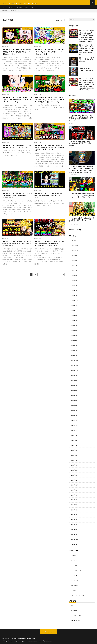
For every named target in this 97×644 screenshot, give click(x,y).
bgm (72, 555)
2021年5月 (74, 515)
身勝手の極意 (27, 32)
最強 (61, 81)
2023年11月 (75, 367)
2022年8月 (74, 441)
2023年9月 (74, 377)
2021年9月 (74, 495)
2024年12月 (75, 303)
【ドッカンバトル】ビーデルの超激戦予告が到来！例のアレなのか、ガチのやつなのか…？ (49, 205)
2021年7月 (74, 505)
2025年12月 (75, 244)
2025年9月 (74, 259)
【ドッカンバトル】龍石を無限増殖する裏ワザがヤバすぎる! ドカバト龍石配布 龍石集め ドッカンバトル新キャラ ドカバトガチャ (82, 199)
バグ (35, 9)
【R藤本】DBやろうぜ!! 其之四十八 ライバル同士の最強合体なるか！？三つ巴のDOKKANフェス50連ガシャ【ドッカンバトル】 (49, 106)
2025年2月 (74, 294)
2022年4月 (74, 461)
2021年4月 (74, 520)
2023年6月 (74, 392)
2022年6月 (74, 451)
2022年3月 (74, 466)
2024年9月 (74, 318)
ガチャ (73, 560)
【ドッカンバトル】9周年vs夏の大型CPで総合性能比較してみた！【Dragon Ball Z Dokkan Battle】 (82, 224)
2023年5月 (74, 397)
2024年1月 (74, 358)
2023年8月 (74, 382)
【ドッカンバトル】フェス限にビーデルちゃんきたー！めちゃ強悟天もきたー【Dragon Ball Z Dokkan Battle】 (17, 105)
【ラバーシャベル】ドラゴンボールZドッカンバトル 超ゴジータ (86, 64)
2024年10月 (75, 313)
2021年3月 (74, 525)
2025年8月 (74, 264)
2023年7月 (74, 387)
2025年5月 (74, 279)
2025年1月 (74, 299)
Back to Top (48, 631)
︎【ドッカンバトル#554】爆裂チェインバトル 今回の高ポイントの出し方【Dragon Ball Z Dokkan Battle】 (17, 254)
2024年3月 (74, 348)
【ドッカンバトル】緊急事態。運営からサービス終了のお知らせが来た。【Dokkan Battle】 (82, 147)
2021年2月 (74, 530)
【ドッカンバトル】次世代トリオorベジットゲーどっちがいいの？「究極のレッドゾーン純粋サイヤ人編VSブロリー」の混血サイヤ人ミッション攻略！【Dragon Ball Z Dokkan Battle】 (86, 39)
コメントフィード (76, 614)
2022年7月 (74, 446)
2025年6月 (74, 274)
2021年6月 (74, 510)
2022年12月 (75, 422)
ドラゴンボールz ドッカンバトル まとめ (25, 637)
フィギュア (74, 570)
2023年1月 (74, 417)
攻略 (30, 9)
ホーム (4, 9)
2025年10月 (75, 254)
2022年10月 (75, 431)
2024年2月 (74, 353)
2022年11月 (75, 426)
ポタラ (73, 580)
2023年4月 (74, 402)
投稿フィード (75, 610)
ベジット (74, 575)
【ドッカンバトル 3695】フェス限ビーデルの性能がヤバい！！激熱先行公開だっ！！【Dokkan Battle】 (17, 56)
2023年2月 (74, 412)
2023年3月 (74, 407)
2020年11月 (75, 545)
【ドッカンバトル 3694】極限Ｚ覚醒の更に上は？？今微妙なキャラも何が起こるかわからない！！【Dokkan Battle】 (49, 155)
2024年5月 (74, 338)
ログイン (74, 605)
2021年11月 (75, 486)
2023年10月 (75, 372)
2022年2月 (74, 471)
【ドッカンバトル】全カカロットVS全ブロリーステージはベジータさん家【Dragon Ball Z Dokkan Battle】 (49, 56)
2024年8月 (74, 323)
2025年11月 (75, 249)
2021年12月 (75, 481)
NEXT (59, 288)
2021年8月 (74, 500)
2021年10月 (75, 490)
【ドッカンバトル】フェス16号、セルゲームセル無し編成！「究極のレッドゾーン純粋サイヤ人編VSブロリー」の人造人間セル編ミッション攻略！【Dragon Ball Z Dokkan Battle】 (87, 88)
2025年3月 (74, 289)
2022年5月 (74, 456)
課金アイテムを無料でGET (17, 9)
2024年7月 (74, 328)
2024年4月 (74, 343)
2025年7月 (74, 269)
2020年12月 (75, 540)
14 (36, 288)
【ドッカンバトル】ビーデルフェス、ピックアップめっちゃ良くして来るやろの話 (17, 154)
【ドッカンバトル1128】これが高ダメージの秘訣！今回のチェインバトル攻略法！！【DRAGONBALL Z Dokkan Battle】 (49, 256)
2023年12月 (75, 363)
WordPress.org (76, 619)
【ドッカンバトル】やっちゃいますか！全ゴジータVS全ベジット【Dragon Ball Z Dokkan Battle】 (16, 205)
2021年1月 (74, 535)
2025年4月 (74, 284)
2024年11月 (75, 308)
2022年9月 (74, 436)
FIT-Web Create (33, 640)
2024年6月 (74, 333)
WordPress (50, 640)
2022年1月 (74, 476)
